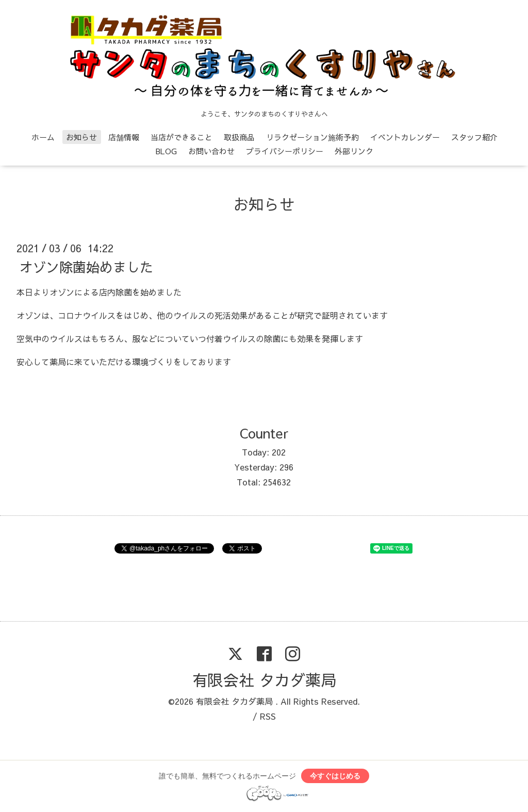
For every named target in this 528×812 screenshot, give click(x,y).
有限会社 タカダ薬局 (264, 680)
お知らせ (81, 137)
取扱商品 (239, 137)
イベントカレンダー (405, 137)
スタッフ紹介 (474, 137)
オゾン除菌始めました (86, 266)
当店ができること (181, 137)
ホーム (43, 137)
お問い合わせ (211, 151)
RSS (268, 716)
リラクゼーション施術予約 (312, 137)
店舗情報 (124, 137)
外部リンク (354, 151)
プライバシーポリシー (285, 151)
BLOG (166, 151)
